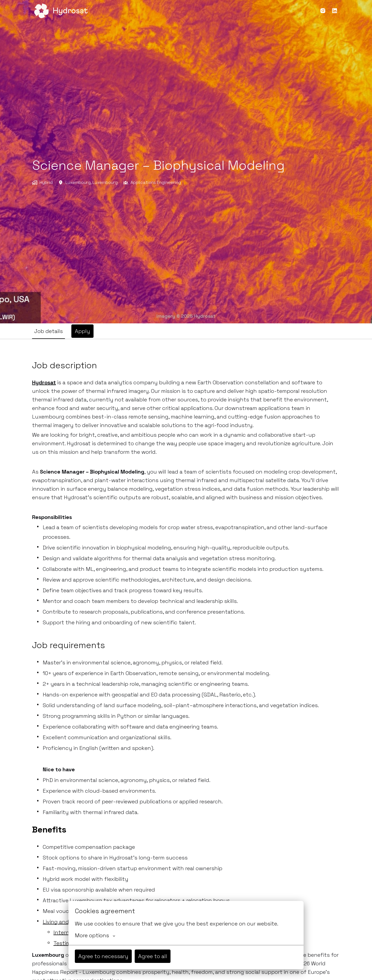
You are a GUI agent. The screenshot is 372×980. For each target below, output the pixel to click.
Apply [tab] (82, 331)
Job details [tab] (49, 331)
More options (95, 935)
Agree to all (153, 956)
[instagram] (323, 11)
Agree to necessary (103, 956)
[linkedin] (335, 11)
